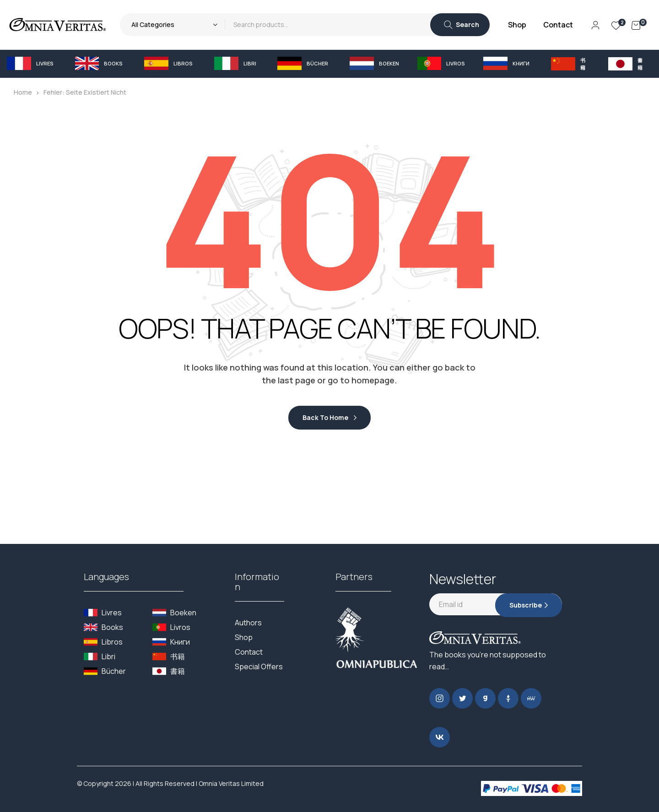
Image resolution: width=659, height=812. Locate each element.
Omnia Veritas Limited (231, 783)
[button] (34, 63)
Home (23, 92)
